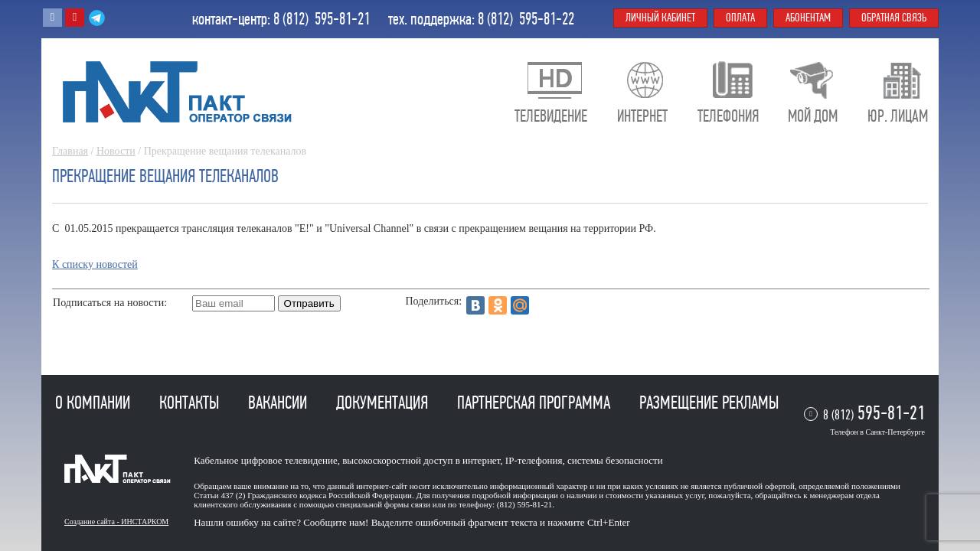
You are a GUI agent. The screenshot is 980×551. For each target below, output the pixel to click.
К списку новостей (95, 264)
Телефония (728, 116)
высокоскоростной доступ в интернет (421, 460)
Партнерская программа (536, 403)
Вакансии (279, 403)
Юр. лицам (898, 116)
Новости (116, 151)
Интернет (642, 116)
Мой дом (813, 116)
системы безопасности (615, 460)
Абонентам (808, 18)
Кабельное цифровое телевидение (265, 460)
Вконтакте (52, 18)
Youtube (75, 18)
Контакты (191, 403)
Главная (70, 151)
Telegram (97, 18)
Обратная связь (894, 18)
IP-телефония (534, 460)
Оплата (740, 18)
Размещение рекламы (709, 403)
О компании (95, 403)
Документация (384, 403)
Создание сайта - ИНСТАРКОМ (116, 522)
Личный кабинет (660, 18)
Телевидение (551, 116)
